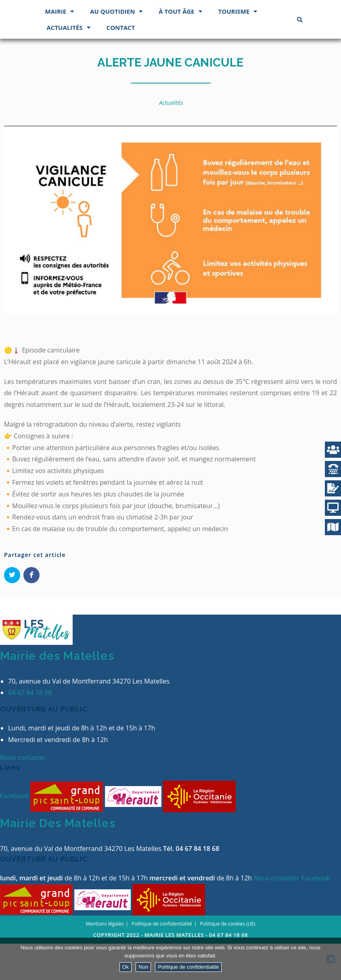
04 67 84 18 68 (30, 729)
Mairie (60, 48)
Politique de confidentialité (188, 967)
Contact (121, 64)
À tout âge (180, 48)
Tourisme (238, 48)
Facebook (15, 832)
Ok (126, 967)
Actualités (69, 64)
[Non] (331, 959)
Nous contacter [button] (23, 794)
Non (143, 967)
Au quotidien (116, 48)
